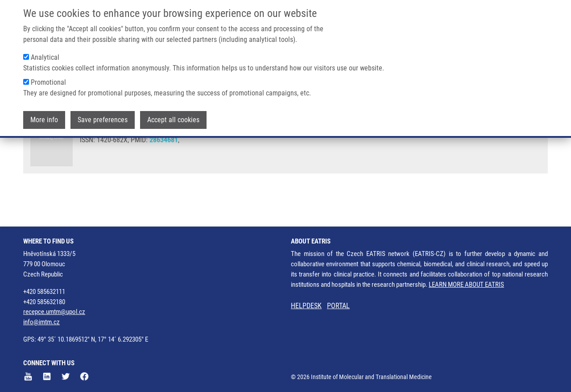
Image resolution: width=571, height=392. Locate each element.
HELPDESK (306, 306)
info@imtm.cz (41, 322)
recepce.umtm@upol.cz (54, 312)
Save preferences (103, 119)
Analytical (45, 56)
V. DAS (258, 147)
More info (44, 119)
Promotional (48, 81)
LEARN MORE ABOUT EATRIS (466, 285)
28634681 (164, 172)
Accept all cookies (173, 119)
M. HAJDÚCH (225, 147)
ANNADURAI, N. (103, 147)
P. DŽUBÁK (187, 147)
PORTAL (338, 306)
